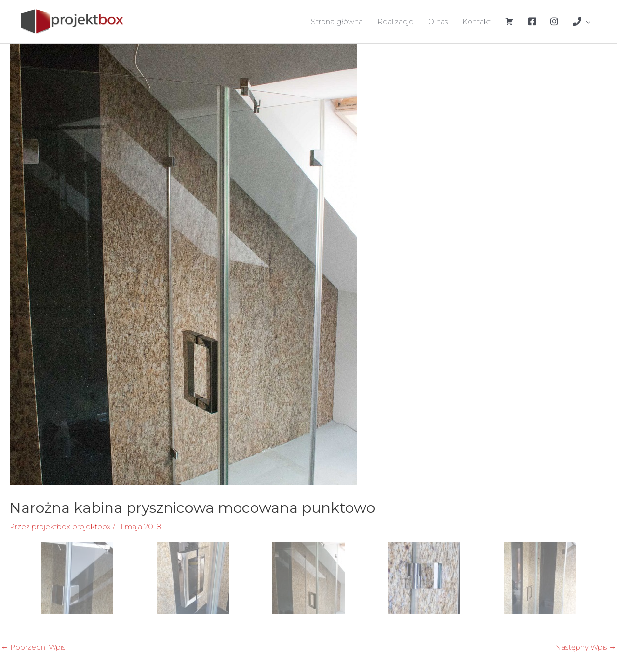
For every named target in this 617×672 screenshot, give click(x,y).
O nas (438, 21)
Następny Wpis (585, 647)
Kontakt (476, 21)
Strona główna (337, 21)
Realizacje (396, 21)
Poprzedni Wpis (33, 647)
